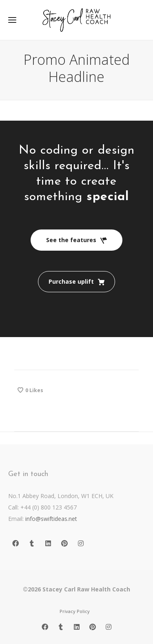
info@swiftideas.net (51, 519)
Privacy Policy (75, 611)
